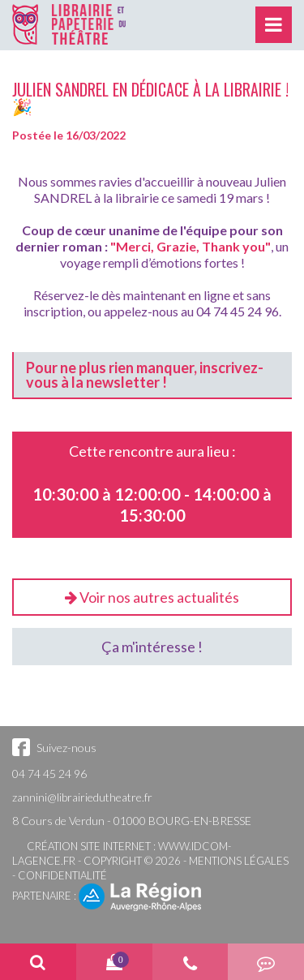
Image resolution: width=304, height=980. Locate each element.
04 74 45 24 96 (49, 774)
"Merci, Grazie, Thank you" (191, 246)
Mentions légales (239, 861)
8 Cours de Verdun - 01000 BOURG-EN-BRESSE (132, 821)
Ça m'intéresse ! (152, 647)
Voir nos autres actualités (152, 597)
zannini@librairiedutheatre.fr (82, 797)
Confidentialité (62, 875)
